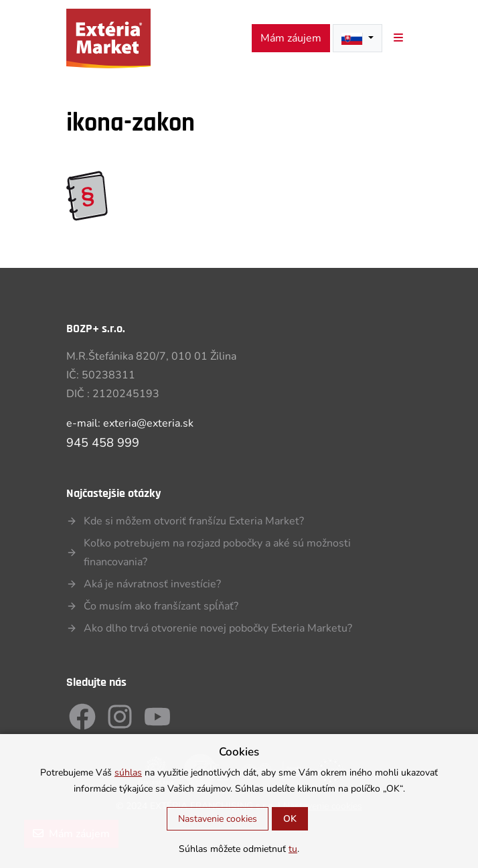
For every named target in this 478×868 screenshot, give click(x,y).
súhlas (128, 773)
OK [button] (290, 819)
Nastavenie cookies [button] (218, 819)
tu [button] (293, 849)
